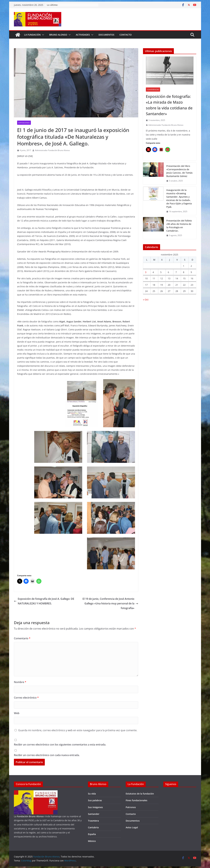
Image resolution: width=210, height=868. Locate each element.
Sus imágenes (95, 807)
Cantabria (93, 827)
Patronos (131, 807)
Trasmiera (93, 821)
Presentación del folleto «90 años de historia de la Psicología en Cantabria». (179, 226)
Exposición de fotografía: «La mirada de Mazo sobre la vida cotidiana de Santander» (169, 105)
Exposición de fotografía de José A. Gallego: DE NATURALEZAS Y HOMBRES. (44, 601)
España (92, 834)
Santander (94, 814)
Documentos (106, 35)
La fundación (32, 35)
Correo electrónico (26, 698)
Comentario (22, 638)
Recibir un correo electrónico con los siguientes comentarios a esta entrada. (60, 745)
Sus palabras (95, 800)
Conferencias (153, 90)
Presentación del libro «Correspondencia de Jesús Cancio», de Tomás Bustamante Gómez (179, 171)
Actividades (83, 35)
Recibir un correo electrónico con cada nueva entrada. (47, 755)
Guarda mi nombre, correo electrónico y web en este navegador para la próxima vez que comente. (78, 730)
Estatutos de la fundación (140, 794)
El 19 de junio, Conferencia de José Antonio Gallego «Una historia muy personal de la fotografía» (110, 603)
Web (17, 713)
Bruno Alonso (58, 35)
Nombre (20, 682)
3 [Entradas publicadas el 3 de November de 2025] (146, 272)
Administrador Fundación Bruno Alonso (52, 150)
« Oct (146, 300)
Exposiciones (24, 123)
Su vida (92, 794)
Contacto (126, 35)
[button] (42, 35)
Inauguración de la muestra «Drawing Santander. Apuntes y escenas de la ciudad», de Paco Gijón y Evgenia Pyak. (179, 198)
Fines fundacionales (137, 800)
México (92, 841)
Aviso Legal (132, 827)
